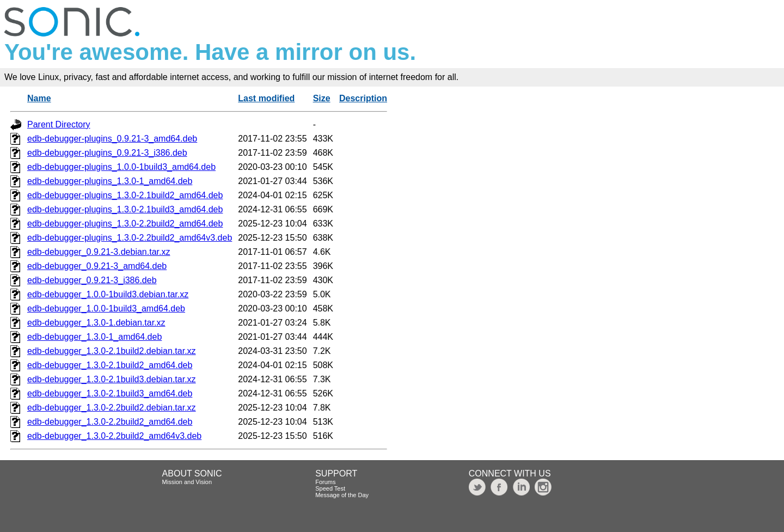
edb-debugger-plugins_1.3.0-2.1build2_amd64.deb (125, 195)
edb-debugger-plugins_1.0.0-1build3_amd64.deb (121, 167)
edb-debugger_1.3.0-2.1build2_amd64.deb (110, 365)
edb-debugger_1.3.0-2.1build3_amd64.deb (110, 393)
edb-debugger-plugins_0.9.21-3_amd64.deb (112, 139)
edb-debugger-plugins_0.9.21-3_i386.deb (107, 153)
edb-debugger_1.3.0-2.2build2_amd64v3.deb (114, 436)
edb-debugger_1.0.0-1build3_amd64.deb (106, 308)
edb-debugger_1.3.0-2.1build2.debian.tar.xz (112, 351)
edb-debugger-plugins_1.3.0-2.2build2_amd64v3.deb (130, 238)
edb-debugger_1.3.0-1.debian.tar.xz (96, 323)
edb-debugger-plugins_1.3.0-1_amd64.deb (110, 181)
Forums (325, 482)
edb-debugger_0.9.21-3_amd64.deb (97, 266)
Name (39, 98)
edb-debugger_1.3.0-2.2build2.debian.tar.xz (112, 408)
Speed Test (330, 488)
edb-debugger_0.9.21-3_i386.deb (92, 280)
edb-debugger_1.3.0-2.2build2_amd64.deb (110, 422)
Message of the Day (342, 495)
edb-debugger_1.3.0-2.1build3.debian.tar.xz (112, 379)
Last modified (266, 98)
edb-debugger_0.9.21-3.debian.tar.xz (99, 252)
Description (363, 98)
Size (322, 98)
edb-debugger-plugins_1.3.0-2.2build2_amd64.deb (125, 224)
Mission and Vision (187, 482)
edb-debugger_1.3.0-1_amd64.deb (94, 337)
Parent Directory (59, 124)
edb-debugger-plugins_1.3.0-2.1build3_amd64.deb (125, 209)
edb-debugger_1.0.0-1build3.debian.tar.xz (108, 294)
